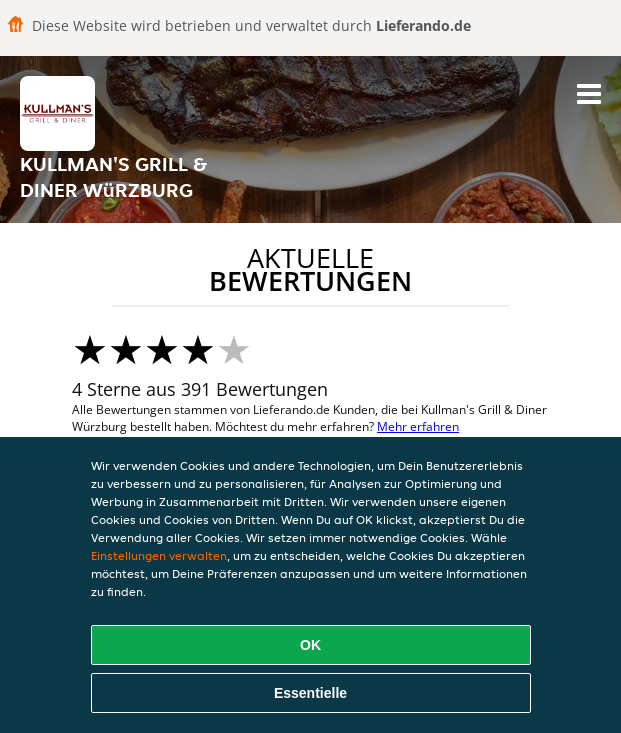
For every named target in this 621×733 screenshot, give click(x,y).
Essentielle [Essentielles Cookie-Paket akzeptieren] (310, 693)
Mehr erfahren (418, 426)
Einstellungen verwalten (159, 555)
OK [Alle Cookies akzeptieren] (310, 645)
